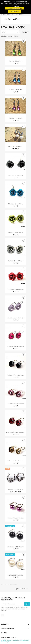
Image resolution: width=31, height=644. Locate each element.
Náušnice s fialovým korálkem (16, 518)
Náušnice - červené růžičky (15, 289)
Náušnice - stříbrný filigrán (15, 489)
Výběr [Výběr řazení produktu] (10, 32)
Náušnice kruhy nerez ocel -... (16, 147)
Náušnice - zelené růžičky (15, 232)
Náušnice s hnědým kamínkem (16, 461)
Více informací (15, 6)
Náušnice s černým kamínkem (16, 375)
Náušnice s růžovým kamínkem (15, 347)
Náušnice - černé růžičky (15, 175)
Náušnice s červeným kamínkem (16, 432)
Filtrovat (25, 32)
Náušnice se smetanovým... (15, 575)
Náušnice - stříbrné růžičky (16, 261)
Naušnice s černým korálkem (16, 547)
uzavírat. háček (11, 20)
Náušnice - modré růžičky (16, 204)
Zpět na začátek (22, 589)
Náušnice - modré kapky (15, 90)
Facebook (3, 615)
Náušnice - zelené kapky (16, 61)
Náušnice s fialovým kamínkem (16, 318)
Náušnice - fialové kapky (16, 118)
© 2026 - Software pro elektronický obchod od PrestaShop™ (15, 641)
